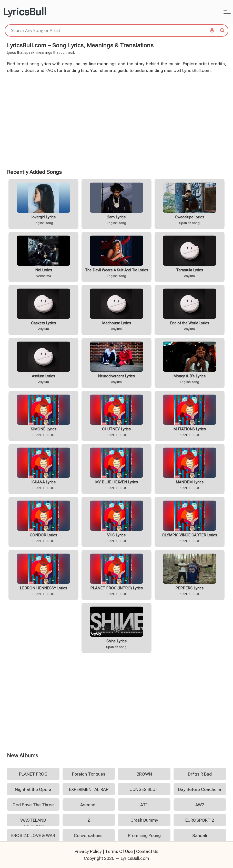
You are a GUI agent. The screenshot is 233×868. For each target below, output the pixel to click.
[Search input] (114, 30)
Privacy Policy (88, 851)
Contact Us (147, 851)
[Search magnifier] (222, 30)
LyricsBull (25, 12)
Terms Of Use (119, 851)
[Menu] (227, 12)
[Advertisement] (116, 120)
